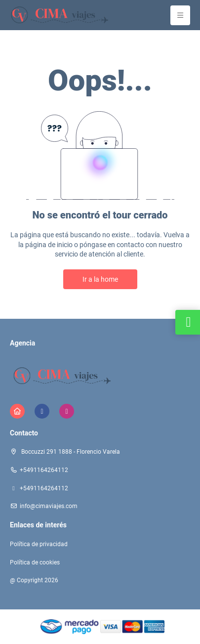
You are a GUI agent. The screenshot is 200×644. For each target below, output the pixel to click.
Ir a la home (100, 279)
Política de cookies (35, 562)
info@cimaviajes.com (49, 506)
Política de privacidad (39, 544)
